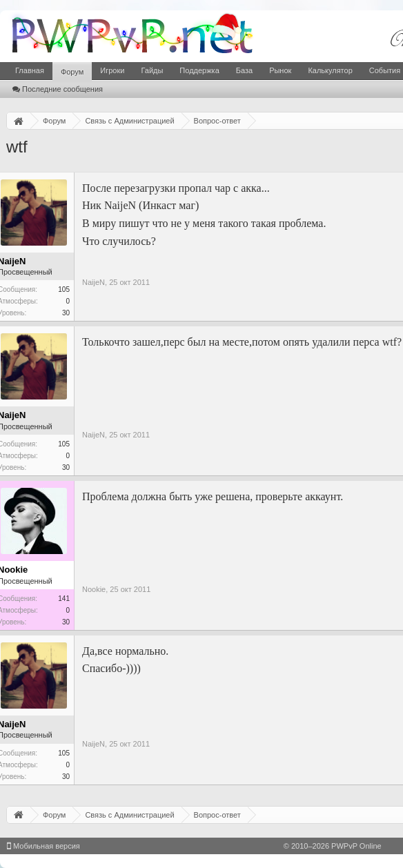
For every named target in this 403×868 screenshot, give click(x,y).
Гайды (152, 70)
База (244, 70)
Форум (72, 72)
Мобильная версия (43, 846)
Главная (30, 70)
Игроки (112, 70)
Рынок (280, 70)
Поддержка (199, 70)
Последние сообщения (58, 89)
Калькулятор (330, 70)
